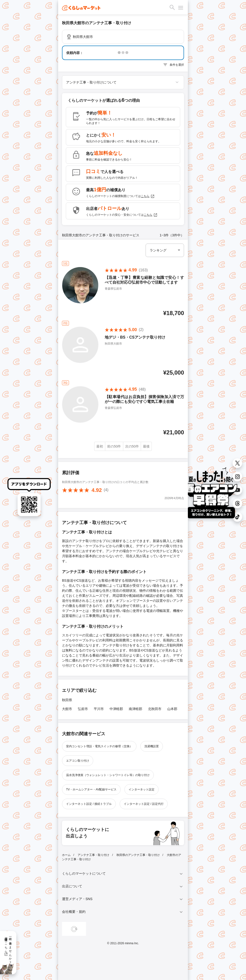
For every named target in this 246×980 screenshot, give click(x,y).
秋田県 (67, 700)
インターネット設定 (141, 789)
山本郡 (172, 709)
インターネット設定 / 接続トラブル (89, 804)
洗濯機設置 (152, 746)
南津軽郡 (135, 709)
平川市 (99, 709)
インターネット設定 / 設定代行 (144, 804)
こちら (148, 196)
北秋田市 (155, 709)
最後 (146, 446)
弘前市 (83, 709)
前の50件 (114, 446)
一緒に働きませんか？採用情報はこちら (8, 949)
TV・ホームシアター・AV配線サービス (91, 789)
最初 (100, 446)
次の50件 (132, 446)
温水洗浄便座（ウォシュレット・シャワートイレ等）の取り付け (108, 775)
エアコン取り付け (78, 761)
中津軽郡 (116, 709)
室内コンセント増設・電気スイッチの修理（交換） (99, 746)
